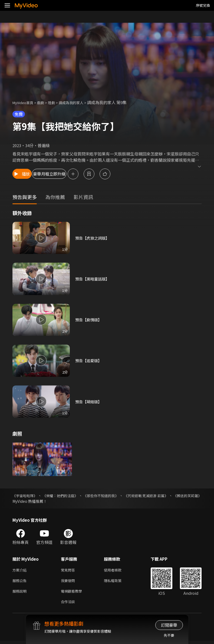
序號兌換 (203, 5)
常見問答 (69, 570)
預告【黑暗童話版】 (93, 279)
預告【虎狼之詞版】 (93, 238)
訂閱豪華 (169, 625)
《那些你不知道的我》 (117, 496)
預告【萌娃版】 (89, 402)
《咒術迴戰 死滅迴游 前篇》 (171, 496)
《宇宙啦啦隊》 (26, 496)
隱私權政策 (117, 582)
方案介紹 (21, 570)
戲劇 (45, 102)
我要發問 (69, 582)
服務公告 (21, 582)
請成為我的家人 (79, 102)
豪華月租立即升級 (71, 174)
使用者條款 (117, 570)
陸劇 (57, 102)
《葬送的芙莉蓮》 (28, 501)
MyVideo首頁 (25, 102)
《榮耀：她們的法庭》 (69, 496)
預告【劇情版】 (89, 320)
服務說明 (21, 593)
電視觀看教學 (73, 593)
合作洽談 (69, 604)
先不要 (169, 635)
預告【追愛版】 (89, 360)
